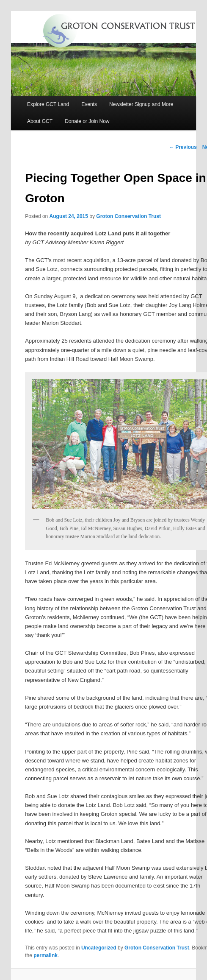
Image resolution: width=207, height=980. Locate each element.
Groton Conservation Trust (128, 216)
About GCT (40, 121)
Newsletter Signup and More (141, 104)
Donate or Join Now (87, 121)
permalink (46, 955)
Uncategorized (99, 948)
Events (89, 104)
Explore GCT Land (48, 104)
